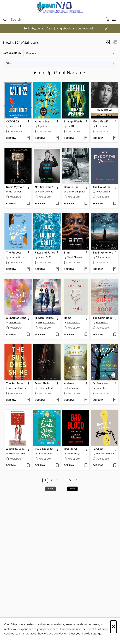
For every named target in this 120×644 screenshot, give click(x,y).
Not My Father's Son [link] (45, 187)
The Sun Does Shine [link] (16, 384)
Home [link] (68, 318)
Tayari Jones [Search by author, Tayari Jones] (44, 126)
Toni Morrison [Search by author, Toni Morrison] (74, 323)
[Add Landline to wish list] (115, 466)
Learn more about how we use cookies (39, 634)
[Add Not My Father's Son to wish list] (57, 204)
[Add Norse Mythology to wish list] (28, 204)
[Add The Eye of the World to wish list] (115, 204)
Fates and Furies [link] (45, 253)
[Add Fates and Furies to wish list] (57, 269)
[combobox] (53, 20)
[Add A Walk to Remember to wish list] (28, 466)
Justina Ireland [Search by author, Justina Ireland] (45, 388)
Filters (9, 63)
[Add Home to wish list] (86, 335)
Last (72, 489)
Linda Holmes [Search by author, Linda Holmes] (45, 454)
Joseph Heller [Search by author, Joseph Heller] (16, 126)
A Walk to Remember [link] (16, 449)
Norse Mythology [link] (16, 187)
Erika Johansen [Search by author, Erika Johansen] (103, 257)
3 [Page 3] (58, 480)
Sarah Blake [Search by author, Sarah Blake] (102, 323)
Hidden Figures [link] (44, 318)
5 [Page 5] (70, 480)
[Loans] (107, 20)
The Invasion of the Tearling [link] (103, 253)
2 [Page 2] (51, 480)
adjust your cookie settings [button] (84, 634)
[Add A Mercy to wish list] (86, 400)
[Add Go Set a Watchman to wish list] (115, 400)
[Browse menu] (114, 19)
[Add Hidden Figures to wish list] (57, 335)
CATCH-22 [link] (13, 122)
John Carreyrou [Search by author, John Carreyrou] (75, 454)
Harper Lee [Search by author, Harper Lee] (101, 388)
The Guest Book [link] (103, 318)
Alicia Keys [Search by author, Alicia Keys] (101, 126)
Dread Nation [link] (43, 384)
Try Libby (29, 29)
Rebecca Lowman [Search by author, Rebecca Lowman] (105, 454)
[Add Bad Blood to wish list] (86, 466)
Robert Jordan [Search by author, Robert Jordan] (103, 192)
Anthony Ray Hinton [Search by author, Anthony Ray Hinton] (18, 388)
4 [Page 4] (64, 480)
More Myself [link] (100, 122)
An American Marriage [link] (45, 122)
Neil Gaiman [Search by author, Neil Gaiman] (15, 192)
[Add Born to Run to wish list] (86, 204)
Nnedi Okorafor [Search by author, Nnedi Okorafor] (75, 257)
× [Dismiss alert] (106, 29)
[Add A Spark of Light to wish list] (28, 335)
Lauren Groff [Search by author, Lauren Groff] (44, 257)
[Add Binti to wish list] (86, 269)
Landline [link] (98, 449)
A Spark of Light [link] (16, 318)
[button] (108, 43)
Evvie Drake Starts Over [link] (45, 449)
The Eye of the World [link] (103, 187)
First (50, 489)
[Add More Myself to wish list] (115, 138)
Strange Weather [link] (74, 122)
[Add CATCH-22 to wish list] (28, 138)
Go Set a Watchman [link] (103, 384)
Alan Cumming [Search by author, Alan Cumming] (45, 192)
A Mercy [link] (69, 384)
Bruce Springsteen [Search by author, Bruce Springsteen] (76, 192)
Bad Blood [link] (70, 449)
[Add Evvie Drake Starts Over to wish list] (57, 466)
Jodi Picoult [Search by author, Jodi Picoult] (15, 323)
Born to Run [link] (71, 187)
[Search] (5, 20)
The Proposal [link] (14, 253)
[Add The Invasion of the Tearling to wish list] (115, 269)
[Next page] (77, 480)
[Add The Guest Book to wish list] (115, 335)
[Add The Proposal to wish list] (28, 269)
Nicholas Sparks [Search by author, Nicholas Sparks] (17, 454)
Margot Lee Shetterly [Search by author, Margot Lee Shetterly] (47, 323)
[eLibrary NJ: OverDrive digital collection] (60, 8)
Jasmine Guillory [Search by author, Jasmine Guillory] (17, 257)
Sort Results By (12, 53)
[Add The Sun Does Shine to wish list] (28, 400)
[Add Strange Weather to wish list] (86, 138)
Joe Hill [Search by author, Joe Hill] (71, 126)
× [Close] (113, 627)
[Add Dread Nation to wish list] (57, 400)
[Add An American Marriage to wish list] (57, 138)
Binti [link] (67, 253)
